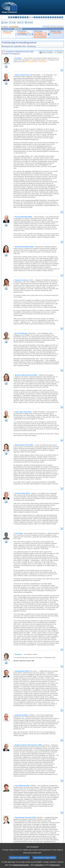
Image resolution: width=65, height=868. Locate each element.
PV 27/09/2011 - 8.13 (40, 33)
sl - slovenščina (58, 17)
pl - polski (48, 17)
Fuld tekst (30, 22)
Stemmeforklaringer (40, 36)
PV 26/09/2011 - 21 (23, 33)
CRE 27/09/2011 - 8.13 (41, 34)
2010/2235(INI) (14, 27)
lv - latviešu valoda (37, 17)
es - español (11, 17)
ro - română (53, 17)
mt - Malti (44, 17)
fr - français (28, 17)
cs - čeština (14, 17)
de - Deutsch (18, 17)
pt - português (51, 17)
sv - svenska (62, 17)
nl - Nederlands (46, 17)
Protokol (60, 52)
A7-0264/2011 (7, 33)
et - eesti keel (21, 17)
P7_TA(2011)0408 (56, 33)
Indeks (5, 22)
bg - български (9, 17)
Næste (19, 22)
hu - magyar (41, 17)
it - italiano (35, 17)
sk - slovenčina (55, 17)
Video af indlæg (47, 52)
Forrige (13, 22)
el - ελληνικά (23, 17)
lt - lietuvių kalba (39, 17)
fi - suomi (60, 17)
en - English (25, 17)
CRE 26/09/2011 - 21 (24, 34)
